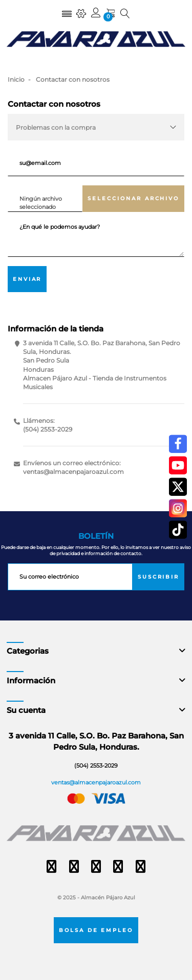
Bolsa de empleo (96, 930)
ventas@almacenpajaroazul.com (73, 472)
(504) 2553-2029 (48, 429)
